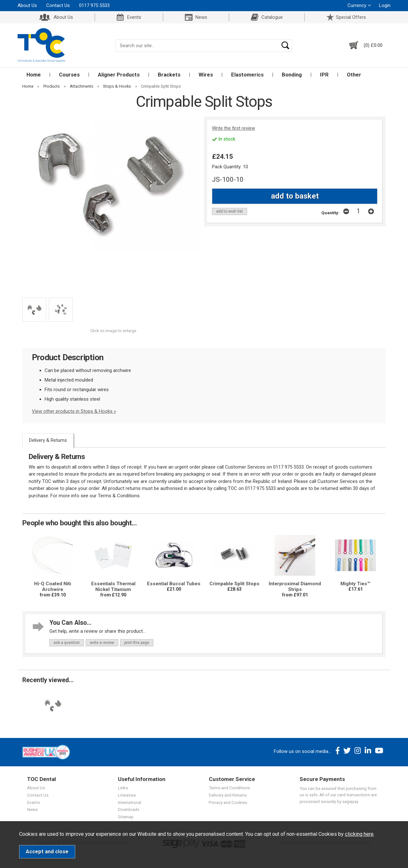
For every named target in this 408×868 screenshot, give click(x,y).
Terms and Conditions (229, 788)
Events (134, 17)
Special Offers (351, 17)
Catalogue (272, 17)
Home (34, 75)
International (130, 802)
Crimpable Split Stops (234, 584)
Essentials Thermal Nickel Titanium (113, 587)
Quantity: (330, 213)
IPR (324, 75)
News (201, 17)
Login (385, 5)
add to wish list (229, 211)
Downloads (129, 809)
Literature (127, 795)
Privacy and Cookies (228, 802)
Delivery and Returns (228, 795)
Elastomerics (247, 75)
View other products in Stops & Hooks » (74, 411)
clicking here (359, 834)
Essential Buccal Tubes (174, 584)
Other (354, 75)
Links (123, 788)
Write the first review (233, 128)
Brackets (169, 75)
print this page (137, 643)
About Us (27, 5)
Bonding (292, 75)
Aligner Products (119, 75)
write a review (102, 643)
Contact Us (58, 5)
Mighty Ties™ (355, 584)
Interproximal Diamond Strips (295, 587)
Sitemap (126, 817)
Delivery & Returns (48, 440)
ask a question (67, 643)
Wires (206, 75)
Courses (69, 75)
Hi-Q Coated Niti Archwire (53, 587)
